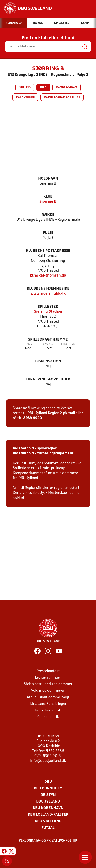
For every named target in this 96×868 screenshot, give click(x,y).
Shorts (48, 344)
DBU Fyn (48, 795)
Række (48, 215)
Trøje (28, 344)
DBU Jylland (48, 802)
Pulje (48, 233)
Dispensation (48, 361)
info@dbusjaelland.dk (48, 761)
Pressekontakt (48, 671)
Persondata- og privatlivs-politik (48, 841)
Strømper (68, 344)
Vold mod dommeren (48, 691)
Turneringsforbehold (48, 379)
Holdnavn (48, 179)
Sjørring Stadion (48, 312)
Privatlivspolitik (48, 710)
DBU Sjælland (48, 821)
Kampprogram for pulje (62, 98)
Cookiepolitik (48, 717)
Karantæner (25, 98)
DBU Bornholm (48, 788)
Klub (48, 197)
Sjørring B (48, 202)
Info (43, 88)
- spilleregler (45, 448)
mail (71, 413)
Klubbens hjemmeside (48, 289)
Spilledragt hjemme (48, 340)
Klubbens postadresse (48, 251)
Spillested (48, 307)
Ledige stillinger (48, 678)
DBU (48, 782)
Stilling (25, 88)
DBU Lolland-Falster (48, 815)
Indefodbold (23, 448)
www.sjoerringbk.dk (48, 294)
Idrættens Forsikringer (48, 704)
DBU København (48, 808)
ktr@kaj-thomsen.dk (48, 276)
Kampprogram (67, 88)
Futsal (48, 828)
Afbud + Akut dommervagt (48, 697)
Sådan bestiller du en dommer (48, 684)
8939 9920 (33, 418)
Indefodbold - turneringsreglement (43, 453)
